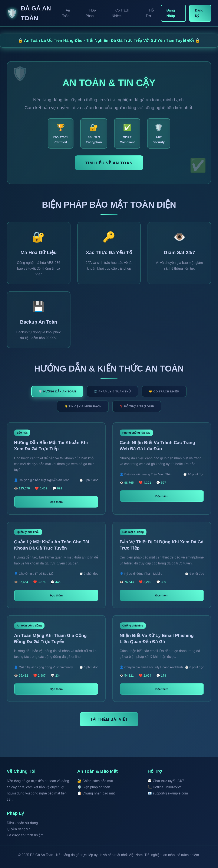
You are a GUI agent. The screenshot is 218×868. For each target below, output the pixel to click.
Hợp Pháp (91, 13)
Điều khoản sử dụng (22, 823)
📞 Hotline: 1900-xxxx (164, 787)
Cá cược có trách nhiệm (25, 835)
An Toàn (66, 13)
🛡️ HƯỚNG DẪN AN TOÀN (57, 391)
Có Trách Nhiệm (120, 13)
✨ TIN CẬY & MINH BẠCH (83, 406)
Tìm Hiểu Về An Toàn (109, 163)
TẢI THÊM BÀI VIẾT (109, 719)
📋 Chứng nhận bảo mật (96, 793)
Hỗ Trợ (150, 13)
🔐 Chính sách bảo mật (95, 781)
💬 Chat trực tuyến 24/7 (166, 781)
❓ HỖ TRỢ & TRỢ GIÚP (137, 406)
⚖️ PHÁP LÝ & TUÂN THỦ (112, 391)
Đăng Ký (199, 13)
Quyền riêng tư (18, 829)
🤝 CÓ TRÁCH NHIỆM (164, 391)
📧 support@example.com (168, 793)
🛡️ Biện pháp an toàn (94, 787)
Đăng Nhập (171, 13)
